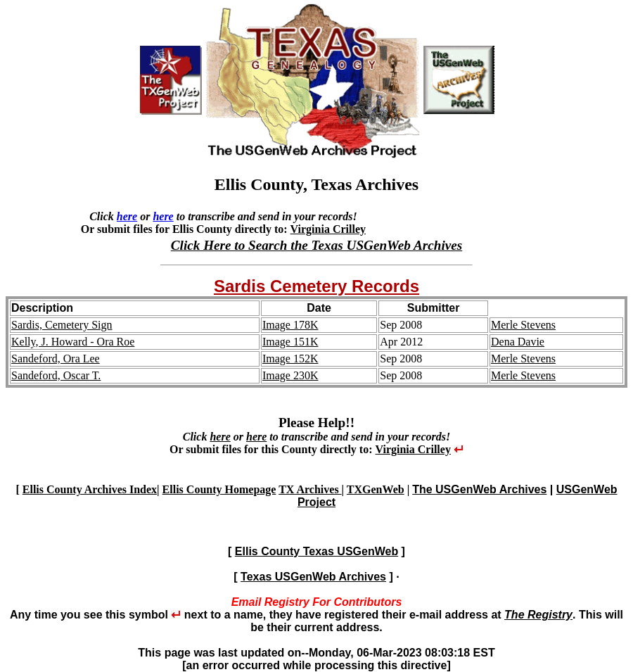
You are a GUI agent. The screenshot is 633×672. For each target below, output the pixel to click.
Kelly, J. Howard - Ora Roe (73, 342)
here (127, 216)
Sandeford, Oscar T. (56, 375)
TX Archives (310, 489)
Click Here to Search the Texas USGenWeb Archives (316, 245)
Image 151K (290, 342)
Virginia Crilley (328, 229)
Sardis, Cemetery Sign (62, 325)
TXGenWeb (376, 489)
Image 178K (290, 325)
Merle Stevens (523, 325)
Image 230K (290, 375)
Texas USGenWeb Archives (313, 577)
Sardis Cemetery (283, 286)
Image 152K (290, 359)
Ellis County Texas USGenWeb (316, 551)
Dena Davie (518, 342)
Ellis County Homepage (219, 489)
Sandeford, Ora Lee (56, 359)
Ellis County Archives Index (90, 489)
